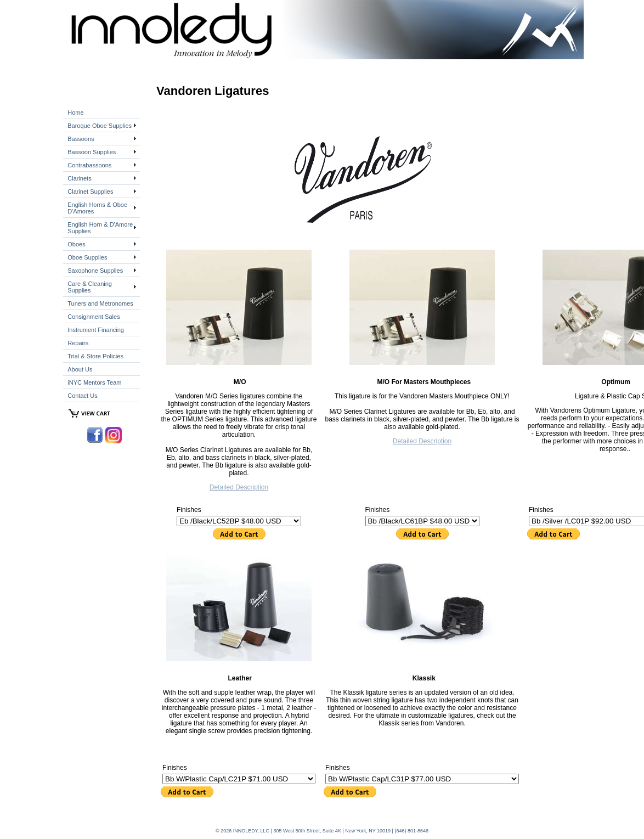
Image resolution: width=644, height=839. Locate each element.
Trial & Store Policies (95, 356)
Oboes (76, 244)
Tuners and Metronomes (100, 303)
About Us (80, 369)
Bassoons (81, 139)
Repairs (78, 343)
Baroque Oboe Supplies (100, 126)
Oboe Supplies (87, 257)
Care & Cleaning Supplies (90, 287)
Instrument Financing (96, 330)
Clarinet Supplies (90, 192)
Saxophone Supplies (95, 271)
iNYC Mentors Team (94, 382)
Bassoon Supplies (92, 152)
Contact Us (82, 396)
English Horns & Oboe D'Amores (97, 208)
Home (75, 112)
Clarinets (79, 178)
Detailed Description (239, 487)
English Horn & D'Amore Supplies (100, 228)
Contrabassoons (89, 165)
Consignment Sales (94, 317)
